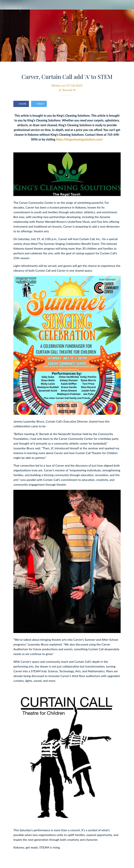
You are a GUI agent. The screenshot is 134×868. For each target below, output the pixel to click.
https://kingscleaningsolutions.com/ (80, 139)
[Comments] (117, 104)
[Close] (5, 5)
